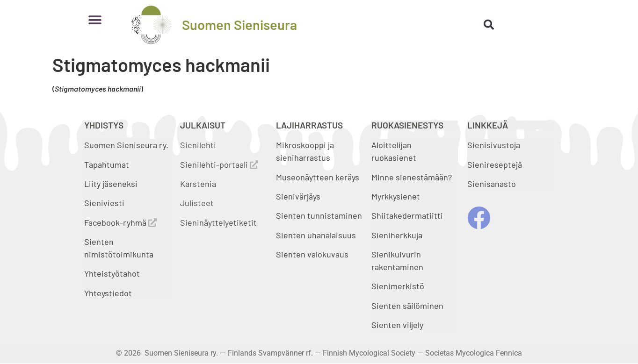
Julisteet (197, 203)
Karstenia (198, 184)
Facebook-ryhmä (120, 222)
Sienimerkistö (398, 286)
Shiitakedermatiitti (407, 215)
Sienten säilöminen (407, 306)
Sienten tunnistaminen (319, 215)
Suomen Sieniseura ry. (126, 145)
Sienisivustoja (494, 145)
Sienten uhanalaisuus (316, 235)
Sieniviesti (105, 203)
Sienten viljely (397, 325)
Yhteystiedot (108, 293)
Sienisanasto (492, 184)
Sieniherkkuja (397, 235)
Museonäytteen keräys (318, 177)
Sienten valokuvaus (312, 254)
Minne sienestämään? (412, 177)
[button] (95, 20)
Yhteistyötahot (112, 273)
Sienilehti (198, 145)
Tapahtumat (107, 164)
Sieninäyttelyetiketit (218, 222)
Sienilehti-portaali (219, 164)
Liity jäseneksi (111, 184)
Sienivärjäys (298, 196)
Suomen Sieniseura (239, 25)
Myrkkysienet (396, 196)
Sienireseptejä (495, 164)
